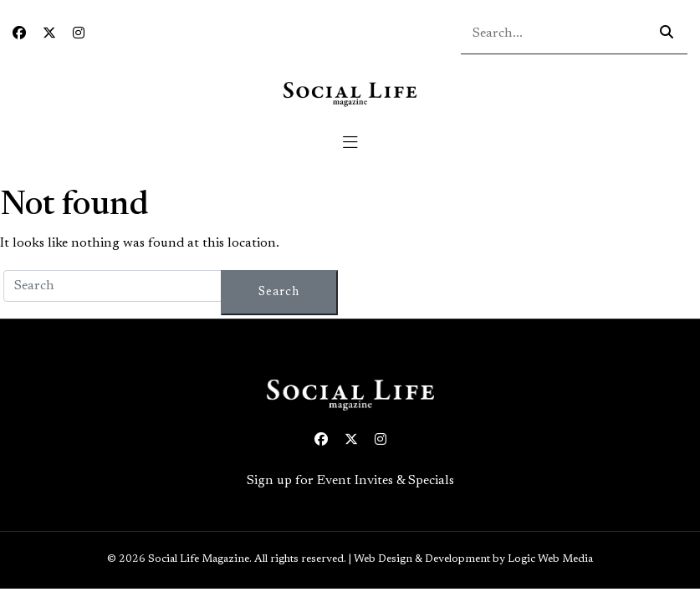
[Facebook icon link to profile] (19, 34)
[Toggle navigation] (350, 143)
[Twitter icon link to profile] (49, 34)
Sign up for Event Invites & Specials (350, 481)
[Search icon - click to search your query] (667, 33)
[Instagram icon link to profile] (79, 34)
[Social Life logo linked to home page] (350, 94)
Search (279, 292)
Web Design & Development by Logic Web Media (473, 559)
